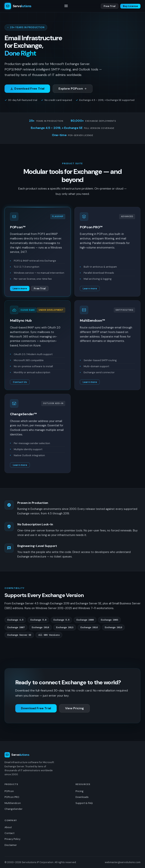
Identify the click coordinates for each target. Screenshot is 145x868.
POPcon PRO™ (91, 227)
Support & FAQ (84, 803)
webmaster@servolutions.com (123, 862)
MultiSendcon (13, 803)
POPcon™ (18, 227)
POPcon (9, 791)
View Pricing (74, 708)
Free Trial (110, 6)
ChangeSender (13, 809)
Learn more (20, 288)
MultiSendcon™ (92, 321)
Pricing (79, 791)
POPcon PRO (12, 797)
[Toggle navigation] (66, 6)
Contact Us (20, 382)
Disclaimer (11, 845)
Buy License (130, 6)
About (8, 827)
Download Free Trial (27, 89)
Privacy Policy (12, 839)
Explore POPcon (73, 89)
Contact (9, 833)
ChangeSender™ (23, 414)
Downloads (82, 797)
